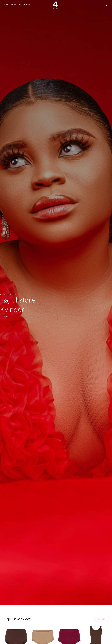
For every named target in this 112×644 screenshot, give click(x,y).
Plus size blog (23, 5)
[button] (106, 5)
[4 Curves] (55, 5)
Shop (6, 5)
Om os (13, 5)
